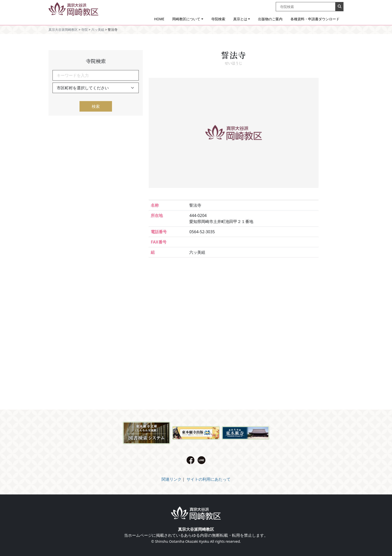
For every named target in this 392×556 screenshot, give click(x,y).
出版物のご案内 (270, 19)
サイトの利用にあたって (208, 479)
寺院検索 (218, 19)
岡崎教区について (186, 19)
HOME (159, 19)
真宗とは (240, 19)
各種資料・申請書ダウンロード (315, 19)
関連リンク (171, 479)
